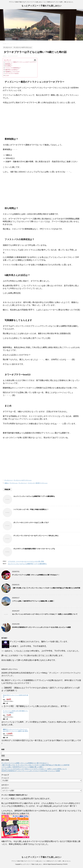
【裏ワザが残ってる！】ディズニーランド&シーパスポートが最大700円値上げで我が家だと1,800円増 (46, 588)
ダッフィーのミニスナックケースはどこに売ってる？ (31, 523)
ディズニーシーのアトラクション (23, 480)
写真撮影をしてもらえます (12, 72)
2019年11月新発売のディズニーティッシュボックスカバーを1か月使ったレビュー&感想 (41, 627)
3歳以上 (7, 483)
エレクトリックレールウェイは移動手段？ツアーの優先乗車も (34, 496)
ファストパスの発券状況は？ (13, 68)
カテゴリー (5, 788)
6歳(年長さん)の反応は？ (12, 70)
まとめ (7, 75)
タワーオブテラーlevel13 (12, 73)
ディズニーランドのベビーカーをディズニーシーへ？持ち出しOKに (36, 536)
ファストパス (31, 483)
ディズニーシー (9, 480)
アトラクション (14, 483)
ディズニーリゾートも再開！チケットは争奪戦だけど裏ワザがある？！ (36, 575)
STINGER (65, 864)
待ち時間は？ (9, 66)
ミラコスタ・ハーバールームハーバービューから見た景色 (26, 561)
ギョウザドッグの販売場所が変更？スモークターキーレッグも (34, 549)
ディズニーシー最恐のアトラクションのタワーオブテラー (21, 62)
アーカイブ (5, 778)
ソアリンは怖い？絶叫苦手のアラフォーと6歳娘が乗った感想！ (33, 601)
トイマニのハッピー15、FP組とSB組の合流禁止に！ (31, 509)
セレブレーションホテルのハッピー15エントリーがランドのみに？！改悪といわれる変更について (45, 614)
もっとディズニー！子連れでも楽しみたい (41, 6)
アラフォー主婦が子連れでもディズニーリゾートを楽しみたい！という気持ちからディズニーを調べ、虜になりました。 (41, 861)
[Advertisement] (41, 122)
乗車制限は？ (9, 64)
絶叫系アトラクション (42, 483)
